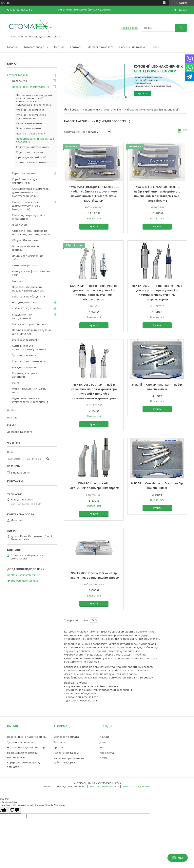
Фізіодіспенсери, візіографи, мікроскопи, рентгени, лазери (31, 232)
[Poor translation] (14, 810)
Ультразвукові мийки (26, 340)
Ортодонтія (19, 81)
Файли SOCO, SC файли (27, 308)
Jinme (103, 742)
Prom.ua (117, 783)
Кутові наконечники (29, 123)
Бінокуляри (19, 281)
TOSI (103, 747)
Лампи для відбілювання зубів (28, 258)
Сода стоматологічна (29, 152)
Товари (75, 110)
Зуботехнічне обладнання (29, 296)
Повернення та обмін (133, 47)
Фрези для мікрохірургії (31, 157)
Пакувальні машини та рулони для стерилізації (31, 332)
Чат (178, 858)
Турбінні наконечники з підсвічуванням (31, 116)
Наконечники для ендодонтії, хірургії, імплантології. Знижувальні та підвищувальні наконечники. (35, 100)
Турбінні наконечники (30, 110)
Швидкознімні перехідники (33, 162)
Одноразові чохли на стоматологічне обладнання (30, 400)
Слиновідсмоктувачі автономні (25, 375)
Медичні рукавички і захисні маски (30, 390)
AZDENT (105, 737)
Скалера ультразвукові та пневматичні (29, 217)
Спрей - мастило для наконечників (25, 181)
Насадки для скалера (25, 302)
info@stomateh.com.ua (25, 581)
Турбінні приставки (24, 355)
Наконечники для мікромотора (27, 747)
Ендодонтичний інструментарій (22, 316)
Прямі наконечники (28, 128)
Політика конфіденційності (137, 787)
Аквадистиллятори (24, 367)
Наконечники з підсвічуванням (27, 737)
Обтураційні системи (25, 240)
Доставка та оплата (101, 47)
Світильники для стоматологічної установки (29, 347)
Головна (12, 47)
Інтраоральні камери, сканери (26, 248)
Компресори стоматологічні (30, 361)
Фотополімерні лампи (26, 265)
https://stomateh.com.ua (25, 575)
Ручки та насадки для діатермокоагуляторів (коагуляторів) (26, 206)
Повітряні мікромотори (31, 133)
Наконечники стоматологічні (102, 110)
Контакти (76, 47)
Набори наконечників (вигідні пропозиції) (35, 140)
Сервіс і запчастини (25, 173)
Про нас (59, 47)
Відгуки (12, 425)
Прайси (12, 410)
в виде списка (185, 132)
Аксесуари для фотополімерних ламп (32, 273)
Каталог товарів (34, 47)
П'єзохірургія (20, 225)
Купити (94, 227)
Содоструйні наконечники (33, 147)
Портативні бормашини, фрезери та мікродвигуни (28, 289)
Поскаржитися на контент (104, 787)
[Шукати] (181, 28)
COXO (103, 758)
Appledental (107, 753)
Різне (15, 383)
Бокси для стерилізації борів (30, 324)
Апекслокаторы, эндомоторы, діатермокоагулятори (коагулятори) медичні (31, 192)
